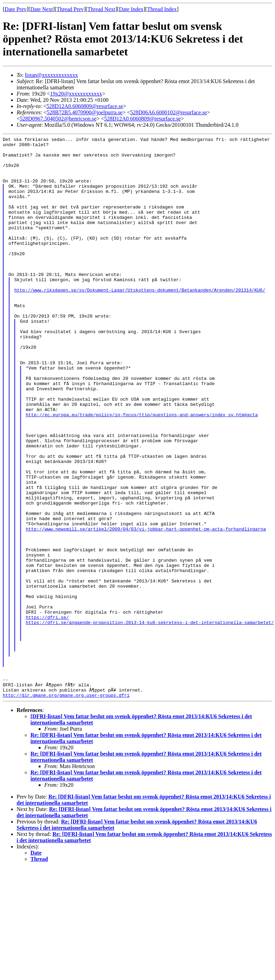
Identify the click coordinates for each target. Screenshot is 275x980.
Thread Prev (70, 9)
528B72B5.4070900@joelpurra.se (85, 112)
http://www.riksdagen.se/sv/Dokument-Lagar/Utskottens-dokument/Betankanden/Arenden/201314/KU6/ (140, 321)
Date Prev (16, 9)
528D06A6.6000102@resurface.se (168, 112)
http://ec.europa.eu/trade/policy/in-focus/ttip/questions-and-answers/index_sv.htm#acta (142, 471)
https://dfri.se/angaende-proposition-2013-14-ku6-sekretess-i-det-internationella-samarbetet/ (150, 720)
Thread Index (162, 9)
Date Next (42, 9)
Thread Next (101, 9)
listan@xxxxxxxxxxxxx (51, 75)
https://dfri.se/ (47, 714)
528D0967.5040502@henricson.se (58, 119)
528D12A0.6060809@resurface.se (85, 106)
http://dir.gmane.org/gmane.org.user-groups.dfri (66, 807)
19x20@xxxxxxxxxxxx (76, 94)
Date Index (131, 9)
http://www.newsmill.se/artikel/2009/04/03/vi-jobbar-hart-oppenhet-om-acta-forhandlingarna (146, 608)
